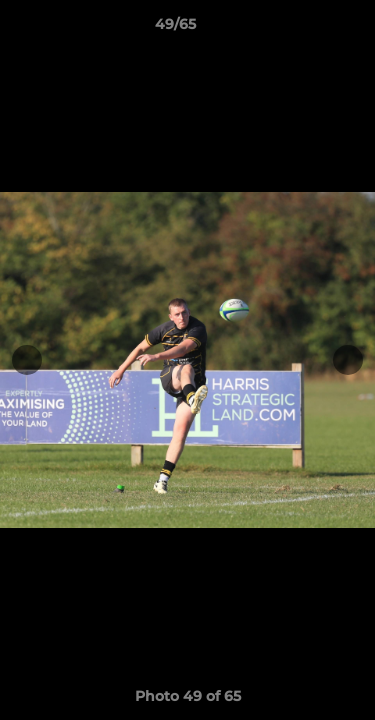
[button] (303, 29)
